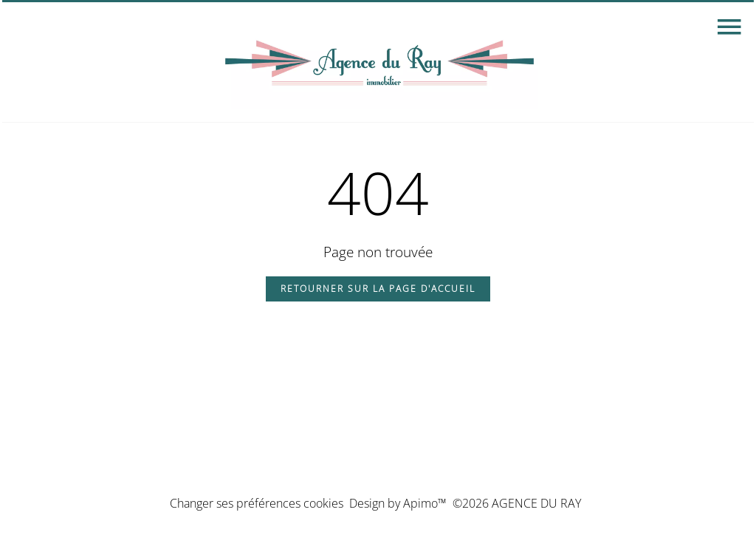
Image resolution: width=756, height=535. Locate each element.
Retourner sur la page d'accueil (378, 289)
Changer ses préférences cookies (257, 503)
